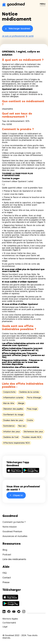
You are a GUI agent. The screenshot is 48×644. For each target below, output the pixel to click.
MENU (43, 4)
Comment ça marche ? (14, 522)
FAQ (5, 573)
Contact (7, 578)
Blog (5, 550)
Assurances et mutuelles (15, 536)
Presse (6, 582)
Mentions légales (10, 619)
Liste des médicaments (14, 559)
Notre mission (10, 527)
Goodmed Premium (12, 531)
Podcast (7, 555)
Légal (5, 627)
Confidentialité (9, 623)
